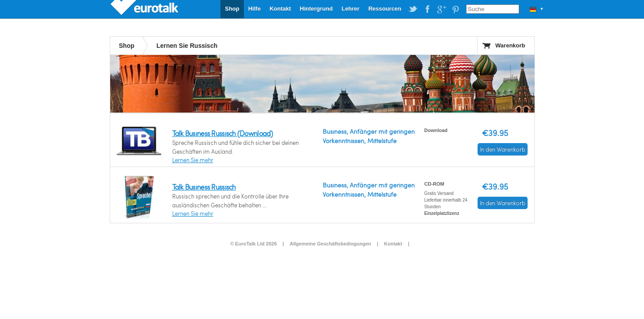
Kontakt (280, 9)
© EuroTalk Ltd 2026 (253, 244)
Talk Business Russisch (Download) (223, 133)
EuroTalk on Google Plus (441, 9)
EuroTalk (145, 9)
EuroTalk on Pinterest (455, 9)
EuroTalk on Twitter (413, 9)
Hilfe (255, 9)
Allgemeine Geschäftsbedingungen (331, 244)
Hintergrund (316, 9)
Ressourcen (385, 9)
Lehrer (351, 9)
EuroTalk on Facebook (427, 9)
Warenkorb (510, 45)
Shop (232, 9)
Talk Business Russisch (204, 187)
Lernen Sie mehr (193, 160)
